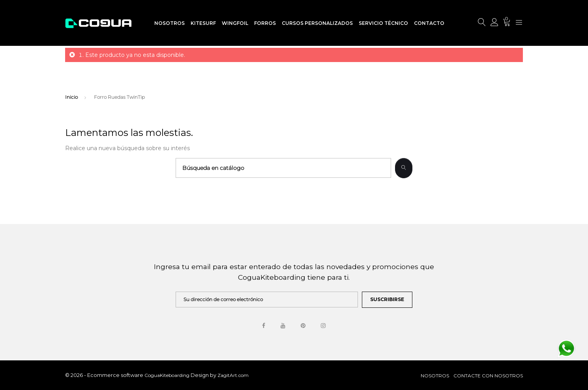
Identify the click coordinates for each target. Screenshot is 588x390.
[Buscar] (283, 168)
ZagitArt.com (233, 375)
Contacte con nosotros (488, 376)
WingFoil (235, 23)
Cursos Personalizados (317, 23)
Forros (265, 23)
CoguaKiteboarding (168, 375)
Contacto (429, 23)
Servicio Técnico (383, 23)
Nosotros (169, 23)
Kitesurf (203, 23)
